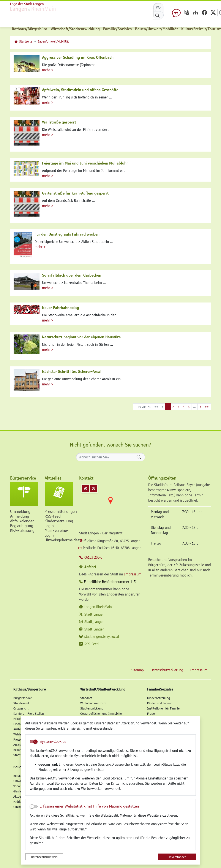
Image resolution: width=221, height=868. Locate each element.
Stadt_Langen (94, 614)
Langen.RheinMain (98, 607)
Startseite (26, 41)
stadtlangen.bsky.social (102, 636)
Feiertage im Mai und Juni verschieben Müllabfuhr (85, 163)
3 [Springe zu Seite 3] (178, 407)
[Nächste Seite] (200, 407)
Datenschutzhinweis (44, 857)
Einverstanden (177, 857)
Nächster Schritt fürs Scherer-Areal (72, 371)
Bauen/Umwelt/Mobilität (53, 41)
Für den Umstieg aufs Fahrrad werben (67, 234)
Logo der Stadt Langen (27, 4)
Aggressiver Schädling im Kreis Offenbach (78, 57)
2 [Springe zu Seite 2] (173, 407)
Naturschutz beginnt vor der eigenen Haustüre (81, 337)
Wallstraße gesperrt (59, 122)
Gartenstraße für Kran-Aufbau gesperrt (75, 193)
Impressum (133, 574)
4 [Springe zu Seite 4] (184, 407)
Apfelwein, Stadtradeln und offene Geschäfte (80, 90)
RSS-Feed (92, 644)
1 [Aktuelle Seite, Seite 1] (168, 407)
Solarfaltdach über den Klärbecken (72, 275)
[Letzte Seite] (207, 407)
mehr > (48, 70)
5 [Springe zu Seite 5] (189, 407)
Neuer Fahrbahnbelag (61, 307)
